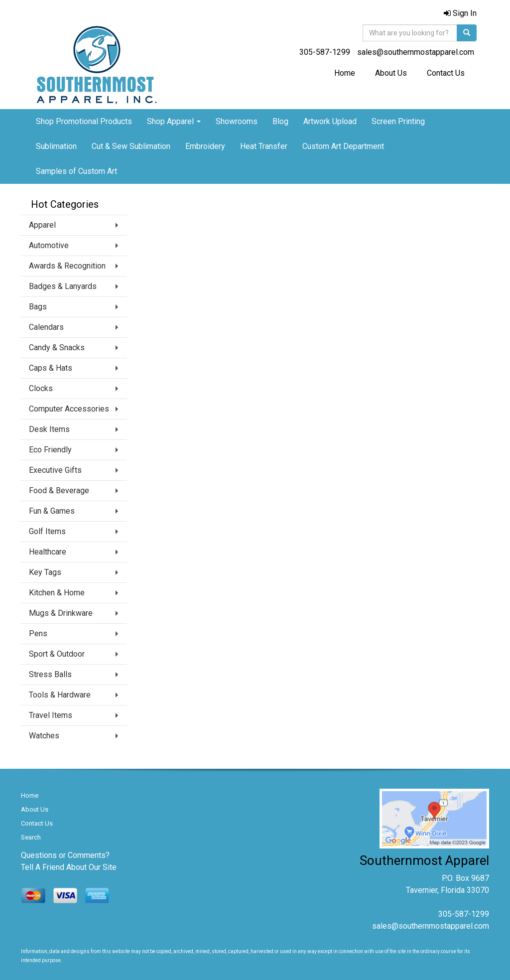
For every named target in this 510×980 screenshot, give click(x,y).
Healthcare (48, 552)
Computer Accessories (69, 409)
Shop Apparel (174, 121)
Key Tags (45, 572)
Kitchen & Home (57, 593)
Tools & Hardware (60, 695)
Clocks (41, 388)
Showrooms (237, 121)
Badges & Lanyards (63, 286)
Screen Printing (398, 121)
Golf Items (47, 531)
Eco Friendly (50, 450)
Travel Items (51, 715)
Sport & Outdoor (57, 654)
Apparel (42, 225)
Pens (38, 633)
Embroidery (205, 146)
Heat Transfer (264, 146)
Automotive (49, 245)
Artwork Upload (330, 121)
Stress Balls (50, 674)
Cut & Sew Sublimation (131, 146)
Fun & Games (52, 511)
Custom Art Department (343, 146)
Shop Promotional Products (84, 121)
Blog (280, 121)
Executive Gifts (55, 470)
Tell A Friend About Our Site (69, 867)
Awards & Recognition (67, 266)
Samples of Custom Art (76, 171)
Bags (38, 307)
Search (31, 837)
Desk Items (49, 429)
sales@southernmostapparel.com (416, 52)
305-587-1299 (325, 52)
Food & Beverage (59, 490)
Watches (44, 736)
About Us (391, 73)
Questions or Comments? (65, 855)
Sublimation (56, 146)
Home (345, 73)
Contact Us (446, 73)
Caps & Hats (51, 368)
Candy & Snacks (57, 348)
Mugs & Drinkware (61, 613)
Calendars (46, 327)
